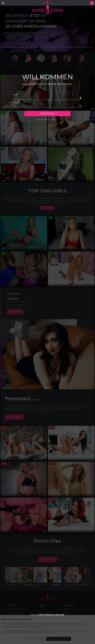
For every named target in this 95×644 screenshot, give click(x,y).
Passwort (16, 103)
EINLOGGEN (47, 113)
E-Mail (15, 95)
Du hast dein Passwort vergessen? (47, 119)
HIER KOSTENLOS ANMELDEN (51, 615)
